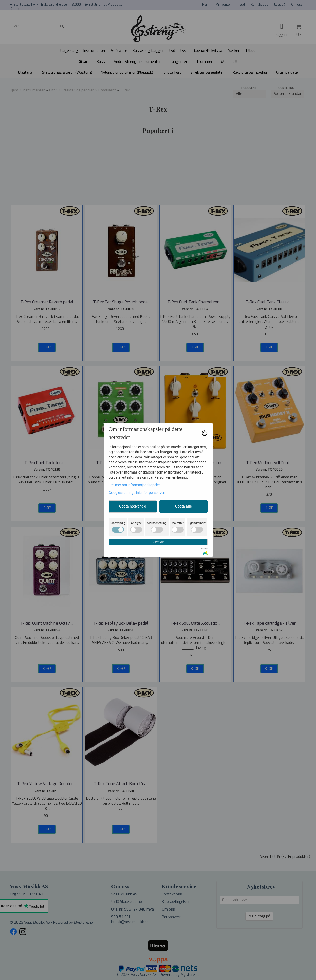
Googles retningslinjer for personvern (138, 493)
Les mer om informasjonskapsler (134, 485)
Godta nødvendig (133, 506)
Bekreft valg (158, 542)
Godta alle (183, 506)
